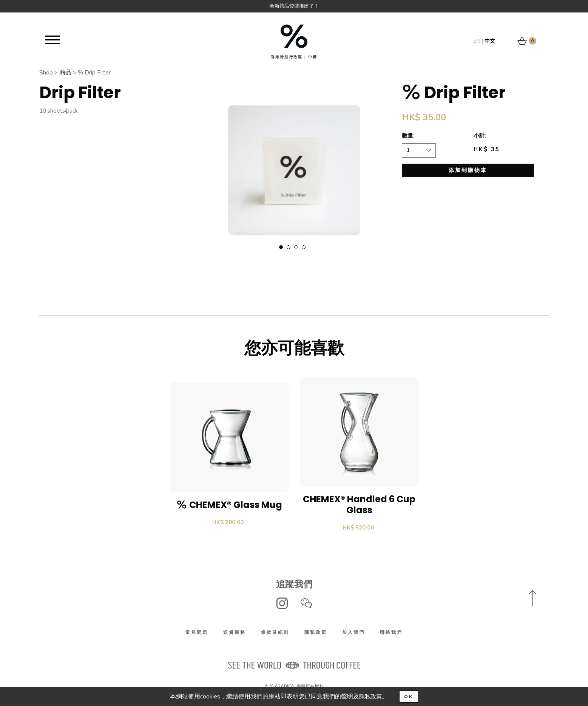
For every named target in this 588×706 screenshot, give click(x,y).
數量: (409, 136)
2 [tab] (289, 248)
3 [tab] (296, 248)
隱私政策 (316, 633)
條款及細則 (275, 633)
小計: (480, 136)
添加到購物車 (468, 171)
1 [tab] (281, 248)
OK (409, 697)
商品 (66, 73)
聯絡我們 (391, 633)
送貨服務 (235, 633)
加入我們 (353, 633)
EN (477, 41)
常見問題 (197, 633)
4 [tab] (304, 248)
